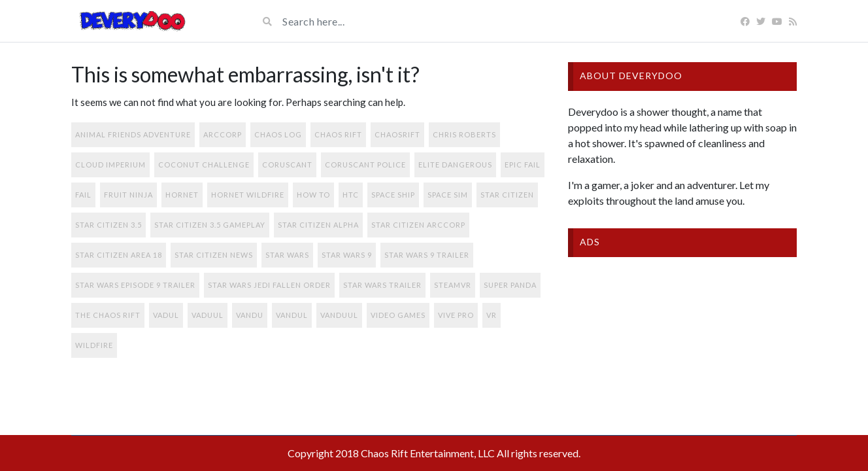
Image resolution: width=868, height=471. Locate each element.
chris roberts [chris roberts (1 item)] (464, 134)
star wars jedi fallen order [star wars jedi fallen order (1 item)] (269, 285)
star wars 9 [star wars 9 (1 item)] (347, 255)
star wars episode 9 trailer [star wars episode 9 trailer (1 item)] (135, 285)
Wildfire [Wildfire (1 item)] (94, 345)
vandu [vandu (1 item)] (250, 315)
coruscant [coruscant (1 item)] (287, 165)
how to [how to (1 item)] (313, 195)
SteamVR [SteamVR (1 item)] (453, 285)
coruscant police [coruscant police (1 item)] (365, 165)
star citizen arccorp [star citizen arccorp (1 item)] (418, 225)
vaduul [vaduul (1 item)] (208, 315)
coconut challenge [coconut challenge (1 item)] (204, 165)
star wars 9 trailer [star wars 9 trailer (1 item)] (427, 255)
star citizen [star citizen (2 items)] (507, 195)
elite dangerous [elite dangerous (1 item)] (455, 165)
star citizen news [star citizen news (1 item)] (214, 255)
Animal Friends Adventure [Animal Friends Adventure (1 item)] (133, 134)
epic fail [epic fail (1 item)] (523, 165)
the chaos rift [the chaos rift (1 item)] (108, 315)
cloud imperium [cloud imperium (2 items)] (110, 165)
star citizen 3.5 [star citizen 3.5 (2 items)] (108, 225)
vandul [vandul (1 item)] (292, 315)
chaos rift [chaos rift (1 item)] (338, 134)
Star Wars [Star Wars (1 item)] (287, 255)
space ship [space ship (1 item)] (393, 195)
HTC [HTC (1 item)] (351, 195)
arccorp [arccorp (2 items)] (223, 134)
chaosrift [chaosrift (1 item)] (397, 134)
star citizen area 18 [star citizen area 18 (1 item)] (119, 255)
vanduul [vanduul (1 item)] (339, 315)
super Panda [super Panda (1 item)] (510, 285)
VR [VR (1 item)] (492, 315)
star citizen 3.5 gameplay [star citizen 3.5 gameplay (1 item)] (210, 225)
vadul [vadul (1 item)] (166, 315)
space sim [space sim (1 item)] (448, 195)
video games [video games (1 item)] (398, 315)
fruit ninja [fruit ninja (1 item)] (128, 195)
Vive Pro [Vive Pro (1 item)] (456, 315)
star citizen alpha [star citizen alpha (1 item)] (318, 225)
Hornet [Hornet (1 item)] (182, 195)
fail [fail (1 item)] (83, 195)
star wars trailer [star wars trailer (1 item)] (382, 285)
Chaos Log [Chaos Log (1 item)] (278, 134)
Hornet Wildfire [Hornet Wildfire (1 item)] (248, 195)
